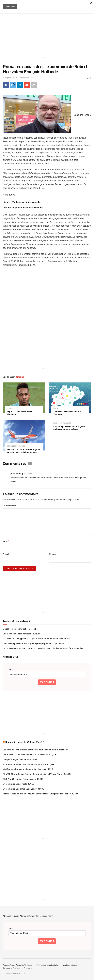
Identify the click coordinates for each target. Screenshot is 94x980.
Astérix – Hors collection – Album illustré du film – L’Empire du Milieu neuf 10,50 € (41, 794)
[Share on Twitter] (13, 85)
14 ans (30, 474)
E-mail (7, 554)
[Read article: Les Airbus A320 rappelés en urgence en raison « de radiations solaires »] (24, 435)
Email (11, 670)
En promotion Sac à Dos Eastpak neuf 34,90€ (23, 789)
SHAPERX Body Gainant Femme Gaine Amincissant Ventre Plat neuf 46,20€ (37, 774)
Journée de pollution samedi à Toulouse (23, 208)
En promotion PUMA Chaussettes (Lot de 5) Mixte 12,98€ (29, 764)
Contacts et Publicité (11, 968)
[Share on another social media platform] (34, 85)
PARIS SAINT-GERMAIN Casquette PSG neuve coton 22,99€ (30, 755)
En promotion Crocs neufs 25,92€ (18, 784)
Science (56, 408)
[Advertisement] (47, 31)
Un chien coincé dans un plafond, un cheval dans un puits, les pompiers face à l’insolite (43, 649)
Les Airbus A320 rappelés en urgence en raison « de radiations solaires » (37, 639)
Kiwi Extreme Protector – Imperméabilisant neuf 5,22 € (28, 769)
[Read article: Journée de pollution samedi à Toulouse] (70, 398)
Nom (6, 541)
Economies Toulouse (16, 446)
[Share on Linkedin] (20, 85)
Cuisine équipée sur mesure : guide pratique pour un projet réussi (33, 644)
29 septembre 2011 (11, 78)
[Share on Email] (27, 85)
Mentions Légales (70, 965)
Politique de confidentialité (47, 965)
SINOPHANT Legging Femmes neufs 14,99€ (23, 779)
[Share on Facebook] (6, 85)
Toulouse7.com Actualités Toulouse (17, 965)
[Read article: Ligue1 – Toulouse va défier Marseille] (24, 398)
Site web (53, 554)
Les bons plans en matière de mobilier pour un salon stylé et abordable (36, 750)
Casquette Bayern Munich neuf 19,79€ (20, 760)
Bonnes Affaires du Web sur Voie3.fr (25, 742)
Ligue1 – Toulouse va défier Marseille (22, 202)
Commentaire (10, 506)
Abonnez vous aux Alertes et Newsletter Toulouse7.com (28, 916)
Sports (10, 408)
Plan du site (29, 968)
